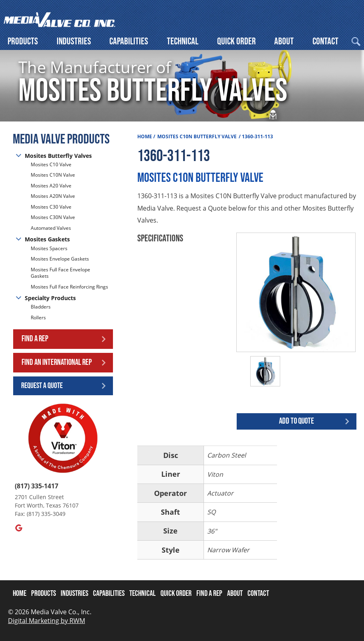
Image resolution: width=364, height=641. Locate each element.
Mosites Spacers (49, 249)
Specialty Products (50, 298)
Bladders (41, 307)
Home (145, 136)
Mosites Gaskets (47, 239)
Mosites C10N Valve (53, 175)
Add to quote (297, 421)
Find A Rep (209, 593)
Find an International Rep (57, 362)
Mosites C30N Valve (53, 217)
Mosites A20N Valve (53, 196)
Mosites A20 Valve (51, 186)
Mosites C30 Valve (51, 207)
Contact (325, 41)
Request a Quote (42, 386)
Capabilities (129, 41)
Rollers (39, 318)
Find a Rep (35, 339)
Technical (183, 41)
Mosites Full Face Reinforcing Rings (69, 287)
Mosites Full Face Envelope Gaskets (60, 273)
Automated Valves (51, 228)
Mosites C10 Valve (51, 165)
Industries (74, 41)
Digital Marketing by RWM (46, 621)
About (284, 41)
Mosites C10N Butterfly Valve (197, 136)
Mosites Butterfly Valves (58, 156)
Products (23, 41)
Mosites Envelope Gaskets (60, 259)
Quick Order (236, 41)
